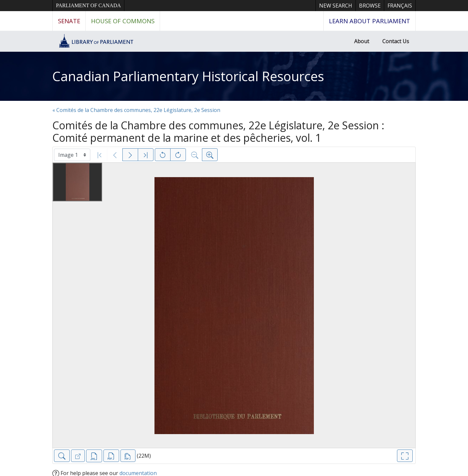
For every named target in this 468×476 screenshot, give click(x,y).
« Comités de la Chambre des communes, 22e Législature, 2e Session (136, 110)
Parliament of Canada (88, 5)
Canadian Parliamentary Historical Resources (188, 76)
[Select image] (72, 155)
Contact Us (396, 41)
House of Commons (123, 21)
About (362, 41)
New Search (336, 6)
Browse (370, 6)
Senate (69, 21)
